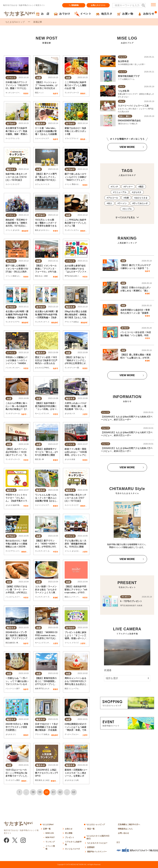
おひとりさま (141, 198)
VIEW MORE (127, 147)
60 (47, 792)
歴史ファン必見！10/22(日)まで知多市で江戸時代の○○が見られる (46, 360)
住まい (41, 276)
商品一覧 (91, 829)
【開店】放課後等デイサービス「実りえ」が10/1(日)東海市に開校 (46, 452)
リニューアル (73, 689)
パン (72, 230)
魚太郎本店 (123, 61)
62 (60, 792)
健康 (11, 643)
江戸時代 (46, 368)
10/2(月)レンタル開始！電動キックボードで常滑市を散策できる (46, 223)
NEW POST (50, 837)
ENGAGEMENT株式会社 (129, 121)
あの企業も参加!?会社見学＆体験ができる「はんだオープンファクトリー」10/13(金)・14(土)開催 (76, 272)
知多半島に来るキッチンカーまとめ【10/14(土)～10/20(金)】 (16, 177)
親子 (18, 689)
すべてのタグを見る (127, 218)
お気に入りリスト (98, 5)
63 (74, 792)
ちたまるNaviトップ (15, 22)
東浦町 (55, 277)
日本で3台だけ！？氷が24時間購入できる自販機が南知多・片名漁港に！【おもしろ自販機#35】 (46, 730)
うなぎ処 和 (124, 91)
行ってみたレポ (140, 203)
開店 (37, 93)
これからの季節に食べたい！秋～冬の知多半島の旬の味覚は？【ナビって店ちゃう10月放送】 (17, 409)
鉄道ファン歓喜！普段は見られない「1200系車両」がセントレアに (76, 452)
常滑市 (26, 94)
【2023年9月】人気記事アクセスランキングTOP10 (47, 773)
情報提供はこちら (125, 829)
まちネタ (16, 230)
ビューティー (73, 597)
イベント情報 (50, 847)
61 (53, 792)
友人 (110, 203)
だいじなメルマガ (72, 849)
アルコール (76, 734)
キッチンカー (11, 93)
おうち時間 (76, 780)
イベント (19, 93)
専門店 (67, 276)
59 (40, 792)
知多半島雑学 (18, 505)
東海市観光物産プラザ (129, 76)
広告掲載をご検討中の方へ (129, 824)
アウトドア (76, 139)
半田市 (85, 277)
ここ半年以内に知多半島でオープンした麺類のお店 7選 (75, 85)
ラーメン (123, 203)
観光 (37, 230)
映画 (14, 276)
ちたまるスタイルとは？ (97, 843)
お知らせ (69, 829)
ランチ (67, 93)
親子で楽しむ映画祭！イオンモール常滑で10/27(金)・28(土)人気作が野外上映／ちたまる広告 (17, 272)
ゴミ (14, 734)
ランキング (50, 842)
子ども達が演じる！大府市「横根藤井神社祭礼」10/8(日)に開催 (75, 544)
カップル (49, 230)
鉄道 (73, 459)
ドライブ (19, 139)
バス (73, 414)
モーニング (39, 414)
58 (33, 792)
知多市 (55, 94)
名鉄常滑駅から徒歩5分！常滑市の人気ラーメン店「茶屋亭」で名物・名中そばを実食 (135, 313)
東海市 (83, 94)
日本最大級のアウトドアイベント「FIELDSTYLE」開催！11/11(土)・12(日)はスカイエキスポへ (17, 88)
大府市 (85, 414)
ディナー (73, 93)
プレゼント (70, 837)
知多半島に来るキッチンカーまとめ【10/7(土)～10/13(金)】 (75, 498)
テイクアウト (11, 139)
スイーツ (38, 139)
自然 (75, 322)
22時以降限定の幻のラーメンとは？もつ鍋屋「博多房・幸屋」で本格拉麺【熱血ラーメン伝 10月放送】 (76, 730)
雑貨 (46, 276)
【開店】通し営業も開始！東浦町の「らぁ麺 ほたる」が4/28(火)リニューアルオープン (135, 358)
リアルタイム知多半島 (73, 843)
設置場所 (91, 847)
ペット (41, 93)
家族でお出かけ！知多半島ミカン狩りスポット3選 (75, 131)
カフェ (38, 184)
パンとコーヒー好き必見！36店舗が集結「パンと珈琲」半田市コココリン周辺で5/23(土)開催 (136, 335)
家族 (142, 606)
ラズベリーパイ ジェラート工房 (133, 106)
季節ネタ (75, 184)
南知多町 (84, 139)
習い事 (41, 459)
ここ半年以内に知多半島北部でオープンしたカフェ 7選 (75, 223)
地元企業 (73, 276)
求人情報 (69, 833)
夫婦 (127, 198)
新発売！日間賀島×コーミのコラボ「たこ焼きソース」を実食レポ (76, 773)
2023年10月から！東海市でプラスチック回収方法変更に (17, 727)
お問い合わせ (123, 833)
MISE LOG (50, 833)
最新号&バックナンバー (97, 852)
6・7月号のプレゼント (131, 601)
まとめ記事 (47, 780)
